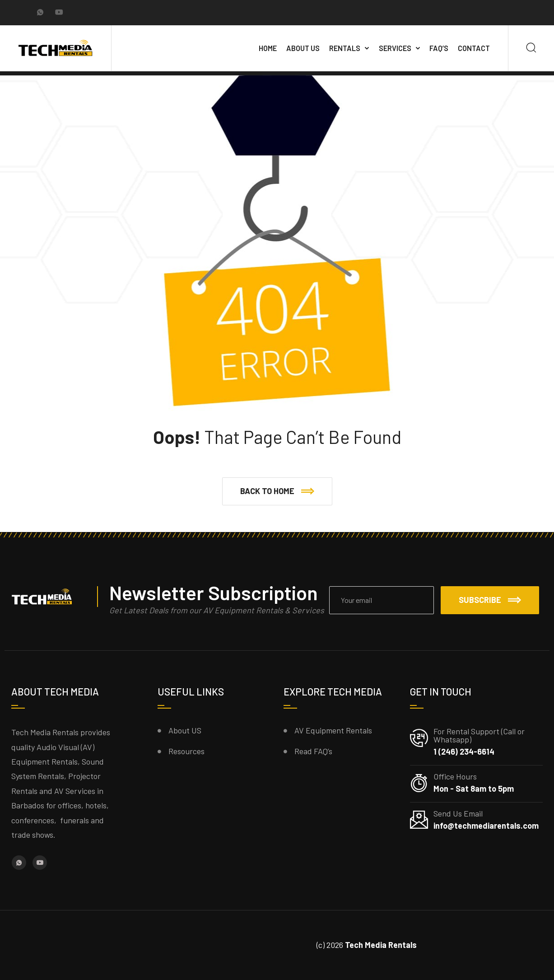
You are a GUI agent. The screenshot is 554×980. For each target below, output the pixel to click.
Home (268, 48)
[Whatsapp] (40, 13)
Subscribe (490, 600)
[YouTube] (59, 13)
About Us (303, 48)
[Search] (531, 48)
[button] (277, 491)
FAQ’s (439, 48)
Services (395, 48)
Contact (474, 48)
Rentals (345, 48)
